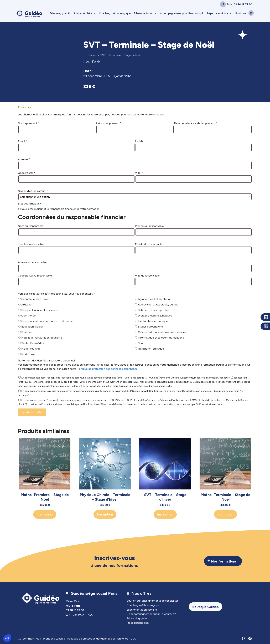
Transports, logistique (151, 348)
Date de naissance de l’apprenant (195, 123)
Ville (139, 173)
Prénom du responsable (149, 226)
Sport (141, 343)
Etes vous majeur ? (29, 203)
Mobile (140, 141)
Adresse (24, 159)
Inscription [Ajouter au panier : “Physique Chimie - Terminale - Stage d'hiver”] (105, 514)
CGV (134, 638)
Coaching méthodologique (115, 13)
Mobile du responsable (149, 244)
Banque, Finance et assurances (40, 310)
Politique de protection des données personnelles (107, 369)
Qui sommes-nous (29, 638)
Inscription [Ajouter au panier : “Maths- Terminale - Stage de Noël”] (225, 514)
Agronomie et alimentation (155, 299)
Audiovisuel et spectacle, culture (158, 304)
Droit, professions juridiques (155, 315)
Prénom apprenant (108, 123)
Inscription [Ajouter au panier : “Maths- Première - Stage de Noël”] (45, 514)
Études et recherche (150, 326)
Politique (27, 332)
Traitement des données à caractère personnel (47, 360)
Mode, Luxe (28, 354)
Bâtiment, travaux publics (154, 310)
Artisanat (27, 304)
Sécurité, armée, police (36, 299)
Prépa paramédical (220, 13)
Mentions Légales (54, 638)
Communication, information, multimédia (47, 321)
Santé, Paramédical (33, 343)
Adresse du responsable (32, 262)
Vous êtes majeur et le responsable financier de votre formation (60, 209)
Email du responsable (31, 244)
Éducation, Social (32, 326)
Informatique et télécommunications (161, 337)
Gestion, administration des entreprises (162, 332)
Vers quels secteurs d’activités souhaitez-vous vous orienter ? (57, 293)
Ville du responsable (147, 275)
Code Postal (26, 173)
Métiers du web (31, 348)
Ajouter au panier (32, 412)
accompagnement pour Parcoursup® (182, 13)
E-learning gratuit (60, 13)
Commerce (28, 315)
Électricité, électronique (153, 321)
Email (22, 141)
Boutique (241, 13)
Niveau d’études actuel (33, 191)
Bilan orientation (146, 13)
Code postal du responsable (35, 275)
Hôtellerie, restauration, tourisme (42, 337)
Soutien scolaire (85, 13)
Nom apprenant (29, 123)
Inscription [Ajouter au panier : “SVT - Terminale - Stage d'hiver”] (165, 514)
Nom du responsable (31, 226)
